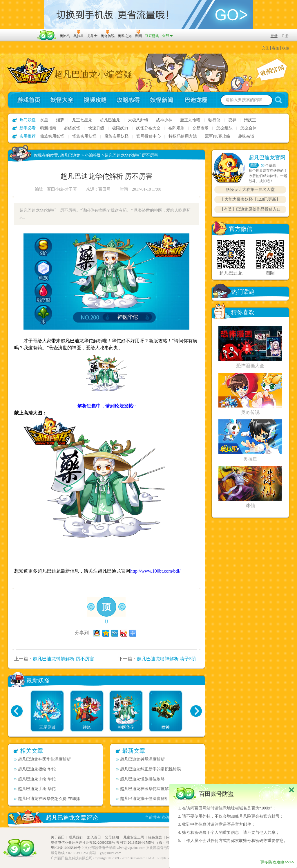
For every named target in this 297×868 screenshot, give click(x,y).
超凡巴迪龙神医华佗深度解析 (42, 759)
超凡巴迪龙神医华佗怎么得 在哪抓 (47, 799)
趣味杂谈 (246, 136)
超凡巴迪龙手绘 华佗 (35, 779)
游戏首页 (26, 100)
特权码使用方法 (183, 136)
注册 (285, 36)
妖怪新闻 (162, 100)
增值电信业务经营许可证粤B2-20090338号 (83, 843)
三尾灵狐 (47, 727)
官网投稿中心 (148, 136)
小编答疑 (93, 155)
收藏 (286, 48)
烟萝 (60, 120)
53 (263, 165)
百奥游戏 (21, 32)
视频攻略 (95, 100)
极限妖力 (120, 128)
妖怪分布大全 (148, 128)
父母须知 (112, 837)
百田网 (47, 35)
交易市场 (200, 128)
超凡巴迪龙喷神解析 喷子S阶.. (168, 659)
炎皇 (44, 120)
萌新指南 (48, 128)
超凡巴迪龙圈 (198, 100)
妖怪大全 (62, 100)
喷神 (166, 727)
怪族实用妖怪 (84, 136)
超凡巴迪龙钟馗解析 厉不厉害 (64, 659)
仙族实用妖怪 (52, 136)
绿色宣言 (155, 837)
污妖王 (250, 120)
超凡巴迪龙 (110, 120)
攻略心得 (128, 100)
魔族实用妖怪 (117, 136)
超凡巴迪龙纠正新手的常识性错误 (149, 769)
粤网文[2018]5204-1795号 (135, 843)
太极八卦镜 (138, 120)
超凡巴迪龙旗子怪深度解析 (143, 799)
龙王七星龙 (82, 120)
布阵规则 (176, 128)
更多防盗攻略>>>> (277, 862)
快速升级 (96, 128)
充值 (265, 48)
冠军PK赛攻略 (218, 136)
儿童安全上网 (134, 837)
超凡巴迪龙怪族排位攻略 (141, 779)
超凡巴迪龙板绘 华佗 (35, 769)
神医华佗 (126, 727)
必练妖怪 (72, 128)
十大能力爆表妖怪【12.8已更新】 (250, 199)
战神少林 (164, 120)
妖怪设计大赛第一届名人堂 (250, 190)
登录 (274, 36)
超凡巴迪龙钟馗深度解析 (141, 759)
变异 (232, 120)
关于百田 (58, 837)
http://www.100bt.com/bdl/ (155, 571)
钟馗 (87, 727)
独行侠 (214, 120)
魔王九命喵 (190, 120)
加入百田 (94, 837)
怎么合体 (249, 128)
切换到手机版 (148, 15)
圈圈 (254, 165)
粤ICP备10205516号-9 (67, 848)
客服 (276, 48)
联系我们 (76, 837)
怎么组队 (224, 128)
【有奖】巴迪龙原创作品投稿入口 (250, 209)
